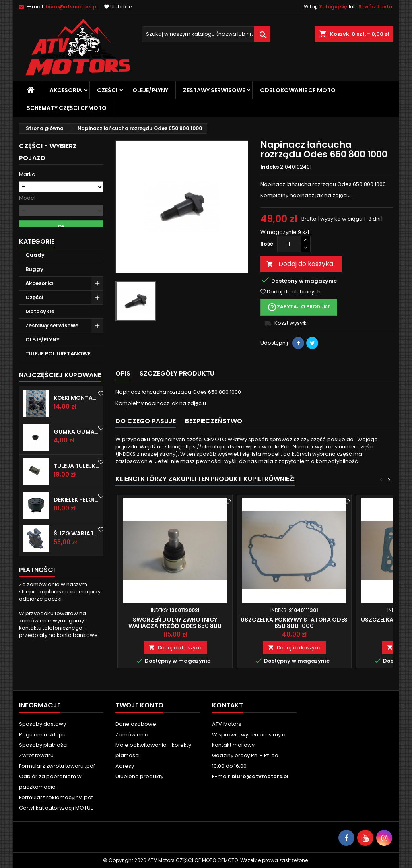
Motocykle (40, 330)
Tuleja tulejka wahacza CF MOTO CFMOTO (77, 484)
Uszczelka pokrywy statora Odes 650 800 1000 (294, 623)
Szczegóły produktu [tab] (177, 373)
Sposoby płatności (43, 745)
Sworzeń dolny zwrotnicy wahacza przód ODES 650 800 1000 (175, 626)
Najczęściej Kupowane (60, 394)
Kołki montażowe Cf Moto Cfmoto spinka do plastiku (77, 416)
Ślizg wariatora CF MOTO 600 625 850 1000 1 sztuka (77, 552)
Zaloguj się (333, 7)
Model (27, 198)
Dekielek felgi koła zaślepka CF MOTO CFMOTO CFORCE (77, 518)
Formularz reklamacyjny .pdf (56, 797)
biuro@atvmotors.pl (72, 7)
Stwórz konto (375, 7)
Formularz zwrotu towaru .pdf (57, 766)
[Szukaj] (206, 34)
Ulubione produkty (139, 776)
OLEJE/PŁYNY (150, 90)
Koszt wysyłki (291, 323)
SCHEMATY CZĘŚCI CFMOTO (67, 108)
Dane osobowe (136, 724)
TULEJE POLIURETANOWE (58, 372)
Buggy (34, 288)
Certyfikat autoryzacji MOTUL (56, 808)
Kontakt (228, 705)
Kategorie (37, 260)
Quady (35, 274)
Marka (27, 174)
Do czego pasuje (146, 421)
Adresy (125, 766)
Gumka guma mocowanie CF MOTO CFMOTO (77, 450)
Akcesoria (66, 90)
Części (107, 90)
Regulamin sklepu (42, 735)
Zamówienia (132, 735)
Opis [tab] (123, 373)
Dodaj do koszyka (300, 264)
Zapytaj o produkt (299, 307)
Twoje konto (139, 705)
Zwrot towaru (36, 755)
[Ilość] (289, 244)
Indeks (270, 167)
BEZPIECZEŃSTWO (214, 421)
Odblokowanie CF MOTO (298, 90)
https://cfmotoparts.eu (212, 447)
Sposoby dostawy (42, 724)
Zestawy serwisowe (214, 90)
